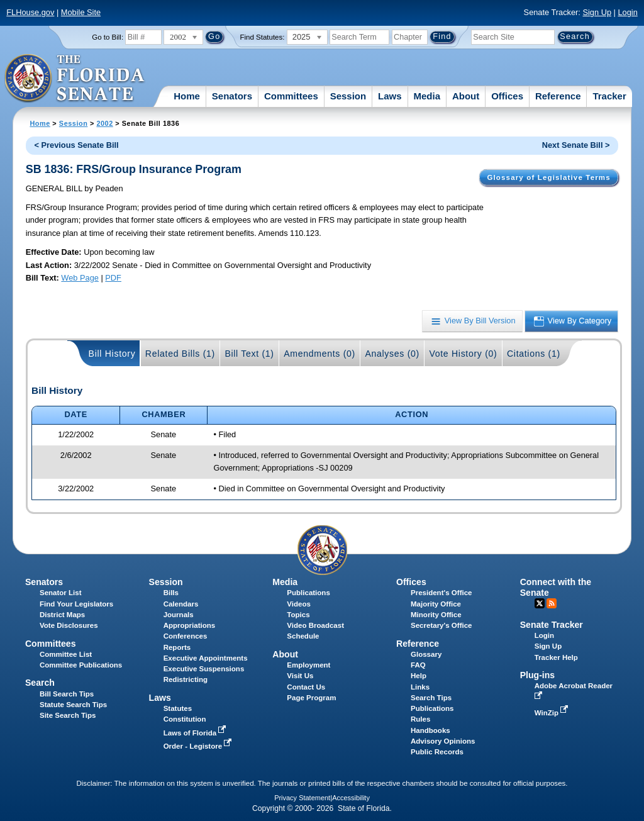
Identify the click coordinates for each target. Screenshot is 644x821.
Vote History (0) (463, 354)
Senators (232, 96)
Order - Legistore (199, 746)
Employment (308, 665)
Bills (171, 593)
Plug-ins (538, 675)
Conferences (186, 636)
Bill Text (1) (249, 354)
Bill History (112, 354)
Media (427, 96)
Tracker (609, 96)
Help (419, 676)
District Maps (62, 615)
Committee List (66, 654)
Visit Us (300, 676)
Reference (558, 96)
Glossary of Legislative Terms (548, 177)
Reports (177, 647)
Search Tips (431, 698)
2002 (104, 123)
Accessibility (351, 798)
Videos (299, 604)
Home (187, 96)
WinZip (552, 713)
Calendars (181, 604)
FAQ (418, 665)
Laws (390, 96)
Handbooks (430, 730)
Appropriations (190, 625)
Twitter (540, 603)
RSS (552, 603)
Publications (308, 593)
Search (40, 683)
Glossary (426, 654)
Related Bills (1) (180, 354)
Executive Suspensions (204, 669)
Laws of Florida (196, 733)
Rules (420, 719)
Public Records (437, 752)
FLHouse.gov (30, 12)
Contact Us (306, 687)
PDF (113, 278)
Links (420, 687)
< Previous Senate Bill (77, 145)
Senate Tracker (552, 625)
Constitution (185, 719)
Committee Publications (81, 665)
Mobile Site (81, 12)
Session (348, 96)
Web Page (80, 278)
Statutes (178, 708)
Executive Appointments (206, 658)
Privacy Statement (302, 798)
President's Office (441, 593)
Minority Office (436, 615)
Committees (291, 96)
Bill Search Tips (67, 694)
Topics (298, 615)
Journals (179, 615)
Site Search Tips (68, 715)
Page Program (311, 698)
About (466, 96)
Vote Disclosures (69, 625)
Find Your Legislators (76, 604)
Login (627, 12)
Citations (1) (534, 354)
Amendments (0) (319, 354)
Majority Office (436, 604)
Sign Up (597, 12)
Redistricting (186, 679)
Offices (507, 96)
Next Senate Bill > (576, 145)
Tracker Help (556, 657)
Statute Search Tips (73, 705)
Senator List (61, 593)
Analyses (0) (392, 354)
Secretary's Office (441, 625)
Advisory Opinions (443, 741)
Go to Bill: (108, 37)
